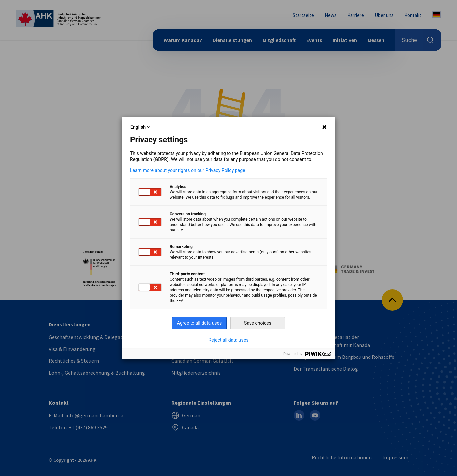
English (141, 127)
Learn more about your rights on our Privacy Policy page (188, 170)
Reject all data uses (229, 340)
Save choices (258, 323)
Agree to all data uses (199, 323)
